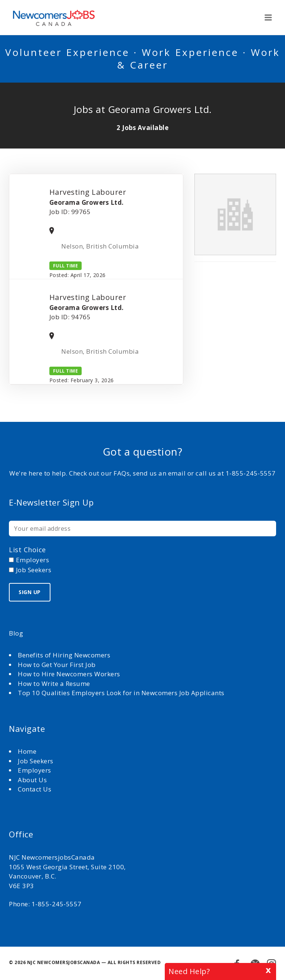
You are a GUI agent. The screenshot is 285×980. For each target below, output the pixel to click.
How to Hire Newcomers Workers (69, 674)
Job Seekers (36, 761)
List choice (27, 550)
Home (28, 751)
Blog (16, 633)
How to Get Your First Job (57, 665)
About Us (33, 780)
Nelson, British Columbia (101, 246)
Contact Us (35, 789)
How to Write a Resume (54, 684)
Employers (35, 770)
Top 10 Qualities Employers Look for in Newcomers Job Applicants (121, 693)
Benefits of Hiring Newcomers (64, 655)
